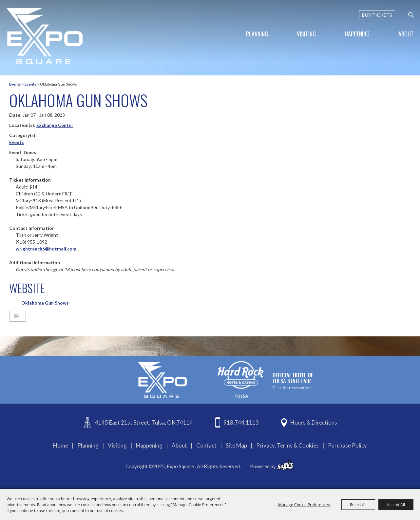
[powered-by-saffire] (285, 465)
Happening (357, 34)
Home (61, 445)
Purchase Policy (347, 445)
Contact (206, 445)
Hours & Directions (314, 422)
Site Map (236, 445)
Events (15, 84)
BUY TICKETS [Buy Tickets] (377, 15)
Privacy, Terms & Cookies (287, 445)
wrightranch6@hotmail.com (46, 249)
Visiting (306, 34)
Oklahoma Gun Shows (45, 303)
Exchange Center (55, 125)
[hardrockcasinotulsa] (265, 379)
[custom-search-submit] (411, 15)
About (406, 34)
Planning (257, 34)
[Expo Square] (45, 36)
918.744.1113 (241, 422)
